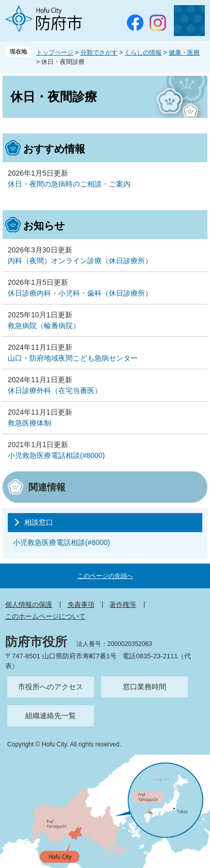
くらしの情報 (143, 53)
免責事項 (81, 605)
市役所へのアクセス (51, 687)
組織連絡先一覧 (51, 716)
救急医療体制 (29, 423)
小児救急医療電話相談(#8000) (56, 455)
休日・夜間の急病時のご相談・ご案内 (69, 184)
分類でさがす (99, 53)
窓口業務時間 (144, 687)
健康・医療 (184, 53)
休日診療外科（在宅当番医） (55, 390)
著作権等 (123, 605)
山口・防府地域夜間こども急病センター (73, 358)
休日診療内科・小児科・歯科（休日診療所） (80, 293)
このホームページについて (45, 616)
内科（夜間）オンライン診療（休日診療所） (80, 261)
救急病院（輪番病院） (44, 326)
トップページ (55, 53)
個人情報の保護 (29, 605)
